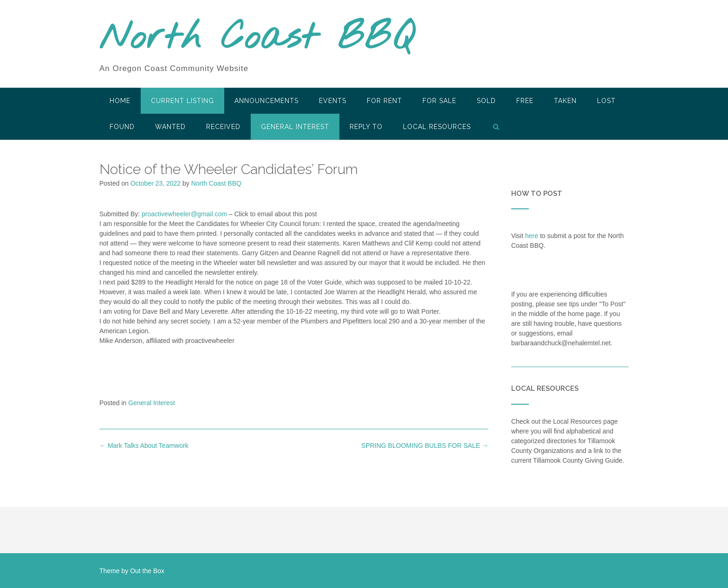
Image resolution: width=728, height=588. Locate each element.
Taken (565, 101)
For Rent (384, 101)
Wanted (170, 127)
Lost (606, 101)
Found (122, 127)
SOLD (486, 101)
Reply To (366, 127)
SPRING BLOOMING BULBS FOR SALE (425, 446)
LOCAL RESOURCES (437, 127)
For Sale (439, 101)
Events (333, 101)
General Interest (295, 127)
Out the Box (147, 571)
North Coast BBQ (257, 39)
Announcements (266, 101)
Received (223, 127)
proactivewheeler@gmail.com (184, 214)
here (532, 236)
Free (525, 101)
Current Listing (182, 101)
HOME (120, 101)
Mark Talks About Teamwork (144, 446)
